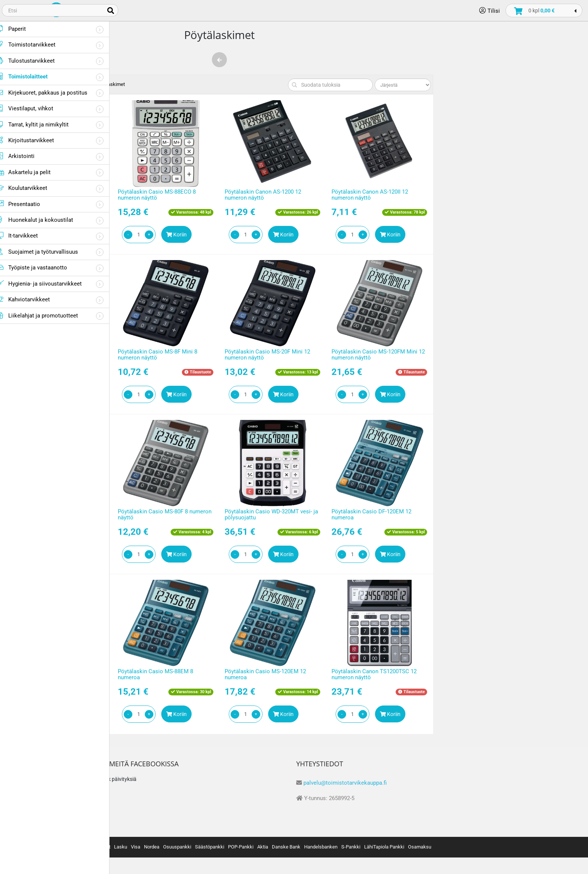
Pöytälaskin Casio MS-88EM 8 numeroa (275, 675)
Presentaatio (28, 204)
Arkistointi (25, 156)
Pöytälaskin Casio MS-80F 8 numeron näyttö (285, 515)
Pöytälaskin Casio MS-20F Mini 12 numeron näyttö (387, 355)
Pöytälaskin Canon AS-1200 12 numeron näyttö (383, 195)
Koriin (190, 235)
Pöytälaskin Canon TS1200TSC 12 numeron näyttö (494, 675)
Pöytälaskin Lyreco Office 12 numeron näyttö (178, 195)
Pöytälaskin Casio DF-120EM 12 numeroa (491, 515)
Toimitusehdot (149, 798)
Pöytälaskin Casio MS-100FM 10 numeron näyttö (171, 515)
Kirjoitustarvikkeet (35, 140)
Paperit (21, 29)
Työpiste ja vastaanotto (42, 267)
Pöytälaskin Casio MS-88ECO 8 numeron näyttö (277, 195)
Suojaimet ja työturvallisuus (47, 252)
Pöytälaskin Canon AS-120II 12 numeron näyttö (490, 195)
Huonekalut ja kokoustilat (45, 220)
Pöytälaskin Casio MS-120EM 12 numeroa (385, 675)
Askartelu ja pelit (33, 172)
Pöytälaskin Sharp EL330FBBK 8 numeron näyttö (171, 355)
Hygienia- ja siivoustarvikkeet (49, 284)
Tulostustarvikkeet (35, 61)
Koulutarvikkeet (32, 188)
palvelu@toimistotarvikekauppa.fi (465, 783)
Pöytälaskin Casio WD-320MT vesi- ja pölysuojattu (391, 515)
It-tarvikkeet (27, 235)
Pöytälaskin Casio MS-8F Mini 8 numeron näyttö (277, 355)
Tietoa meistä (149, 783)
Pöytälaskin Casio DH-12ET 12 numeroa (169, 675)
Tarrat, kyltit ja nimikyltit (42, 124)
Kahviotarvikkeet (33, 299)
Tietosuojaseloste (154, 814)
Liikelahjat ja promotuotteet (47, 315)
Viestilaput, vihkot (35, 108)
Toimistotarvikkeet (36, 44)
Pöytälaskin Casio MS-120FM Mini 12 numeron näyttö (498, 355)
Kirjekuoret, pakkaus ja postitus (52, 93)
